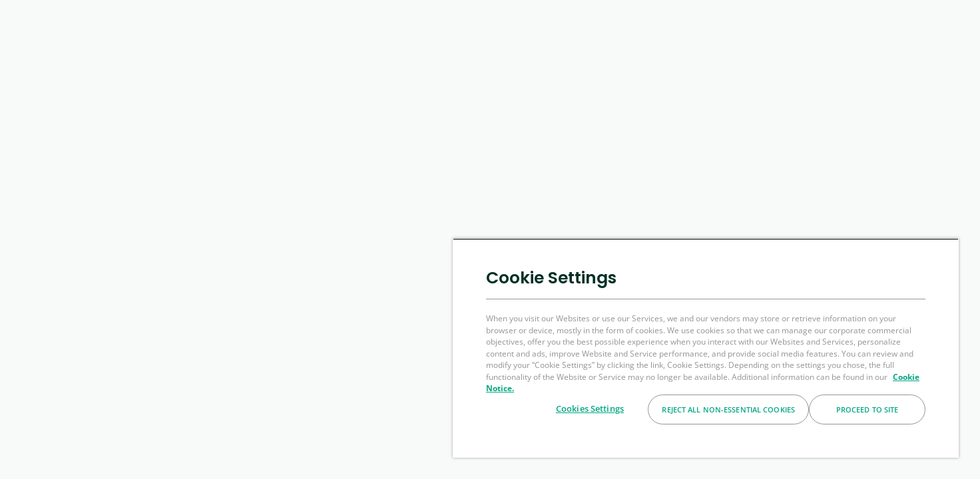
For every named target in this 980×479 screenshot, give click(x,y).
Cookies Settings (590, 408)
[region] (706, 348)
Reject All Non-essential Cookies (728, 409)
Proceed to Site (867, 409)
